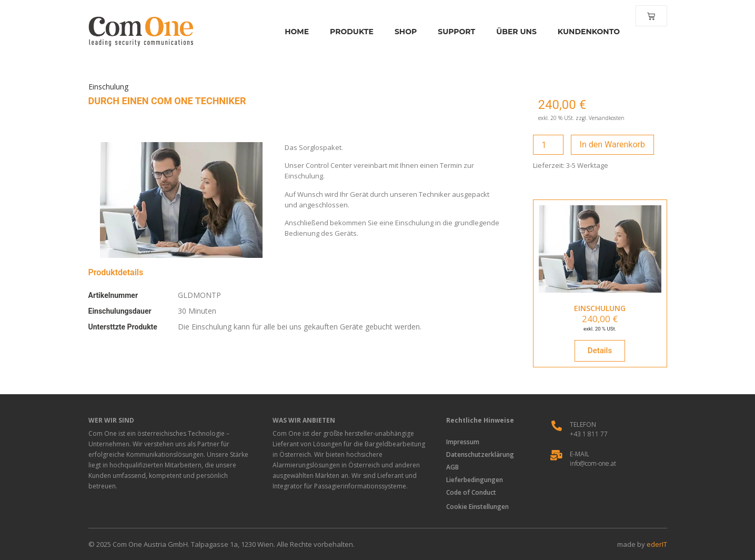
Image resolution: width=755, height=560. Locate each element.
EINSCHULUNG (600, 308)
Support (454, 32)
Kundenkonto (586, 32)
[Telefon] (557, 426)
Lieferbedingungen (476, 480)
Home (294, 32)
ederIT (657, 544)
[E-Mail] (557, 455)
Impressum (464, 442)
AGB (454, 467)
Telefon (583, 424)
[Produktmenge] (548, 145)
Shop (402, 32)
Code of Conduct (472, 492)
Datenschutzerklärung (481, 454)
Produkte (349, 32)
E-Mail (580, 454)
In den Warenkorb (612, 144)
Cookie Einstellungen (477, 507)
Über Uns (514, 32)
